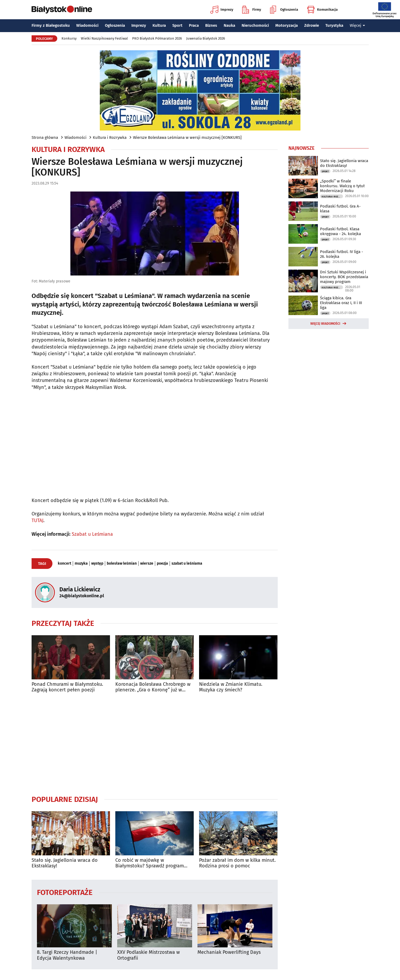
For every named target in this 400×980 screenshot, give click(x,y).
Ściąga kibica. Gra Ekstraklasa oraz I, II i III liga (341, 303)
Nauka (229, 25)
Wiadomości (87, 25)
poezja (162, 564)
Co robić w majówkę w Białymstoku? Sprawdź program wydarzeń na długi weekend (150, 863)
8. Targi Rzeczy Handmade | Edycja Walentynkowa (67, 955)
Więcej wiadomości (325, 324)
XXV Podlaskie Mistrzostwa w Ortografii (148, 955)
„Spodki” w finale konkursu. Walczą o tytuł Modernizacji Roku (342, 186)
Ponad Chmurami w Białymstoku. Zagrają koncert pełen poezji (67, 687)
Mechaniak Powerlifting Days (229, 952)
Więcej (357, 25)
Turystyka (334, 25)
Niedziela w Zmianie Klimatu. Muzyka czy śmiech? (231, 687)
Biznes (211, 25)
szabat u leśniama (187, 564)
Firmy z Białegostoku (51, 25)
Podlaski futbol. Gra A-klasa (340, 209)
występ (97, 564)
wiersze (147, 564)
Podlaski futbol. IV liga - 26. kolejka (342, 254)
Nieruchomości (255, 25)
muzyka (81, 564)
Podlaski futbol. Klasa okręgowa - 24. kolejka (340, 231)
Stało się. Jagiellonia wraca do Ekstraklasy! (65, 863)
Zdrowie (312, 25)
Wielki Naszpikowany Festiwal (104, 38)
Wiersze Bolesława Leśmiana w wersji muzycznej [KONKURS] (187, 137)
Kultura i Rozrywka (110, 137)
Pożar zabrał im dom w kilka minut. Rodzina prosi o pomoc (237, 863)
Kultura (159, 25)
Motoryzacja (287, 25)
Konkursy (69, 38)
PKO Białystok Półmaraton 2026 (157, 38)
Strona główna (45, 137)
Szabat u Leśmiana (92, 534)
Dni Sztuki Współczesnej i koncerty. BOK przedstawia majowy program (344, 277)
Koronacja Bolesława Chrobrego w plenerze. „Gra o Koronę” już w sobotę (153, 687)
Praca (194, 25)
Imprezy (222, 10)
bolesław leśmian (122, 564)
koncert (64, 564)
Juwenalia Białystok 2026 (206, 38)
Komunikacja (322, 10)
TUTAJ (37, 520)
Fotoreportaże (65, 892)
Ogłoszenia (284, 10)
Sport (177, 25)
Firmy (252, 10)
